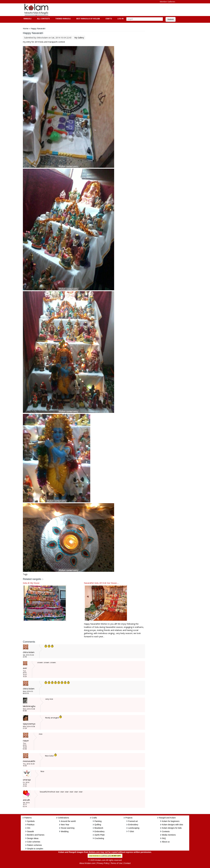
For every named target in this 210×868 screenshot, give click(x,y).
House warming (68, 828)
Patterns (28, 818)
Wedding (65, 831)
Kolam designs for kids (172, 828)
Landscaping (134, 828)
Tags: (25, 574)
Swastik (30, 831)
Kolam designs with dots (172, 825)
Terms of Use (117, 863)
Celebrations (64, 818)
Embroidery (100, 831)
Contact (127, 863)
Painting (98, 821)
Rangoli (27, 19)
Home (26, 28)
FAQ (164, 838)
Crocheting (99, 838)
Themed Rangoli (63, 19)
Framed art (133, 821)
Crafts (108, 19)
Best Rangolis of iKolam (88, 19)
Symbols (31, 821)
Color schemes (34, 842)
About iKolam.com (87, 863)
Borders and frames (36, 835)
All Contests (43, 19)
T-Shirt (131, 831)
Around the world (68, 821)
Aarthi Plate (100, 835)
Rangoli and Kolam (167, 818)
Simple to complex (35, 849)
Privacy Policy (103, 863)
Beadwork (99, 828)
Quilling (98, 825)
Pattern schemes (34, 845)
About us (166, 842)
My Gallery (79, 38)
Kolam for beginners (171, 821)
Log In (121, 19)
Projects (129, 818)
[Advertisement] (103, 10)
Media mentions (169, 835)
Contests (166, 831)
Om (29, 828)
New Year (65, 825)
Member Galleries (168, 2)
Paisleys (31, 825)
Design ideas (33, 838)
